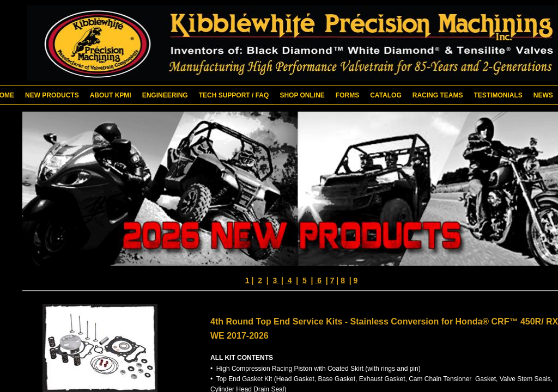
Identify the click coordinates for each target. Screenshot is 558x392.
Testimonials (498, 95)
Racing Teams (438, 95)
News (543, 95)
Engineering (165, 95)
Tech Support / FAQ (234, 95)
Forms (347, 95)
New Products (52, 95)
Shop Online (302, 95)
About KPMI (111, 95)
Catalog (386, 95)
